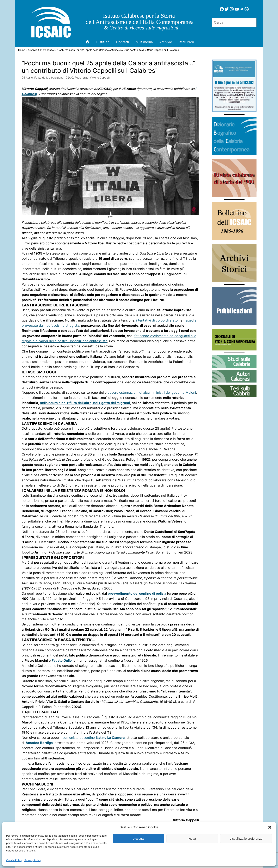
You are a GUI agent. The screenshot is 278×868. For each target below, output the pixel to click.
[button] (270, 827)
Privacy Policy (33, 860)
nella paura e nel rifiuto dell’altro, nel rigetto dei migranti (85, 403)
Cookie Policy (14, 860)
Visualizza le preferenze (246, 839)
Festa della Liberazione (49, 78)
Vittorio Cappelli (100, 78)
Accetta (138, 839)
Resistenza (82, 78)
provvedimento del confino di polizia (137, 594)
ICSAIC (69, 78)
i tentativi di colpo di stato (156, 320)
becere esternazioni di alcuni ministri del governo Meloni (151, 393)
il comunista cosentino (92, 738)
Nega (192, 839)
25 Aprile (27, 78)
